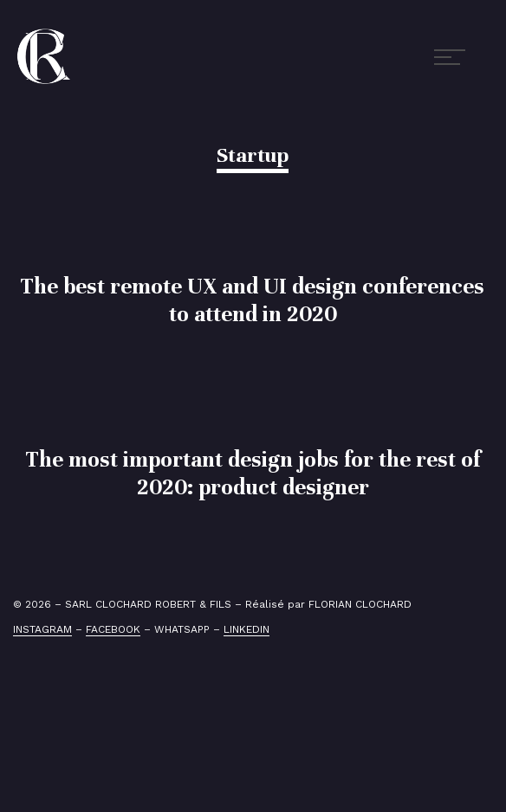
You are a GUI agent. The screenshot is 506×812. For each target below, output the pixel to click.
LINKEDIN (247, 629)
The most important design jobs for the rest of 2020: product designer (253, 473)
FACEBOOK (113, 629)
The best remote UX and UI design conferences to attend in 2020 (253, 300)
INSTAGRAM (42, 629)
